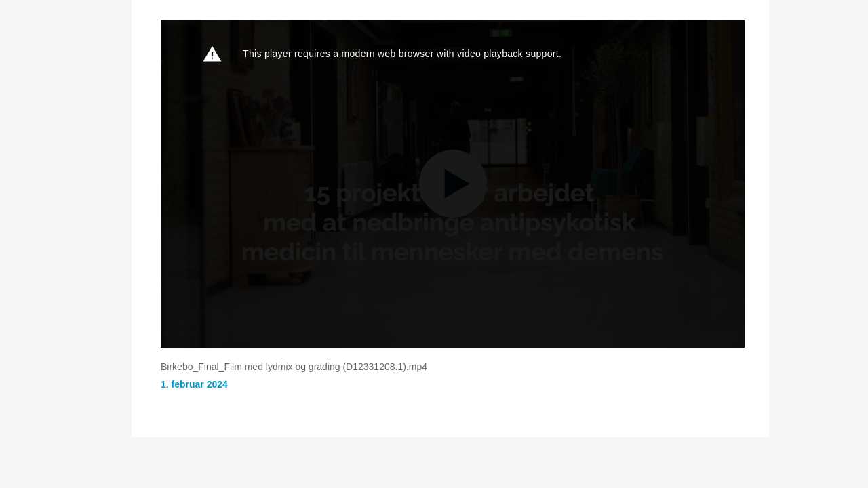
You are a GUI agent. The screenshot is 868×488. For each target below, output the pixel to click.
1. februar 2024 (194, 384)
